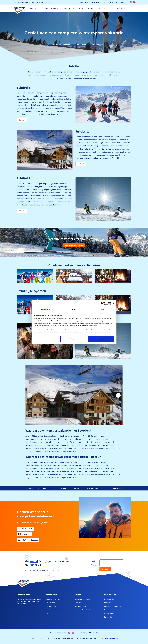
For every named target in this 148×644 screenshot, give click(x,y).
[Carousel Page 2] (69, 422)
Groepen (80, 8)
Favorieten (124, 2)
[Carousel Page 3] (71, 422)
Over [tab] (102, 309)
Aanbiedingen (69, 8)
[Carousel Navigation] (74, 395)
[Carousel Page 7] (79, 422)
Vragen (111, 2)
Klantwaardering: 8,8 (45, 2)
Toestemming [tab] (46, 309)
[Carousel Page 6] (77, 422)
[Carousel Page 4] (73, 422)
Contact (117, 2)
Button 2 (81, 164)
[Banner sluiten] (114, 303)
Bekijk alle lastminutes (74, 245)
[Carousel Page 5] (75, 422)
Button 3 (22, 211)
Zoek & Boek (33, 8)
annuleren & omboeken (89, 2)
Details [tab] (74, 309)
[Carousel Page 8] (81, 422)
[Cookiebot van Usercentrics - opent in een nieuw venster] (103, 303)
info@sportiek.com (30, 540)
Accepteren (101, 339)
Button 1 (22, 120)
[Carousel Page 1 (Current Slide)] (67, 422)
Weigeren (74, 339)
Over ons (104, 2)
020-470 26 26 (23, 2)
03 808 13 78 (33, 2)
